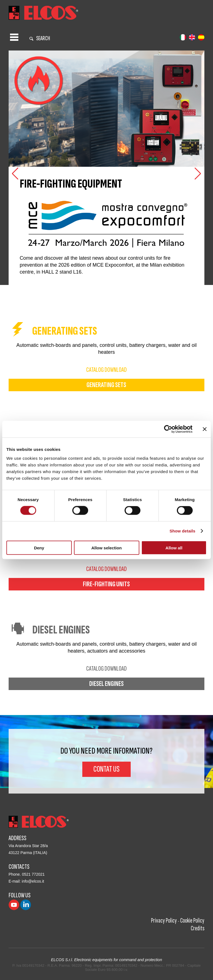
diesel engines (106, 684)
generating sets (106, 385)
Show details (183, 531)
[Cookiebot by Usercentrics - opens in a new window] (168, 429)
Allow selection (106, 548)
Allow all (174, 548)
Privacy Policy (164, 920)
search (40, 38)
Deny (39, 548)
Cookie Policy (192, 920)
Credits (198, 928)
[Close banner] (205, 429)
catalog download (106, 370)
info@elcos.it (33, 881)
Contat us (106, 769)
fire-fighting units (106, 584)
